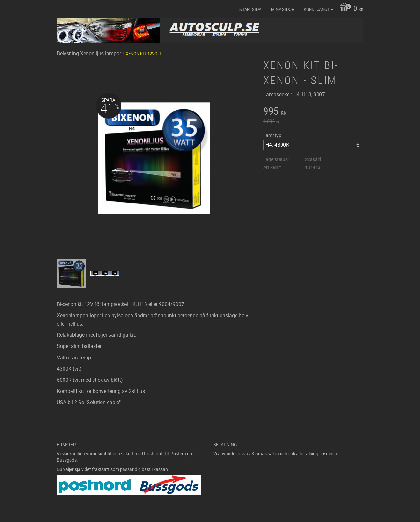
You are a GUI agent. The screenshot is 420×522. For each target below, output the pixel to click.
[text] (313, 112)
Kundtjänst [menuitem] (317, 9)
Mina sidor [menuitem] (283, 9)
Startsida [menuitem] (250, 9)
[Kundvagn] (350, 9)
